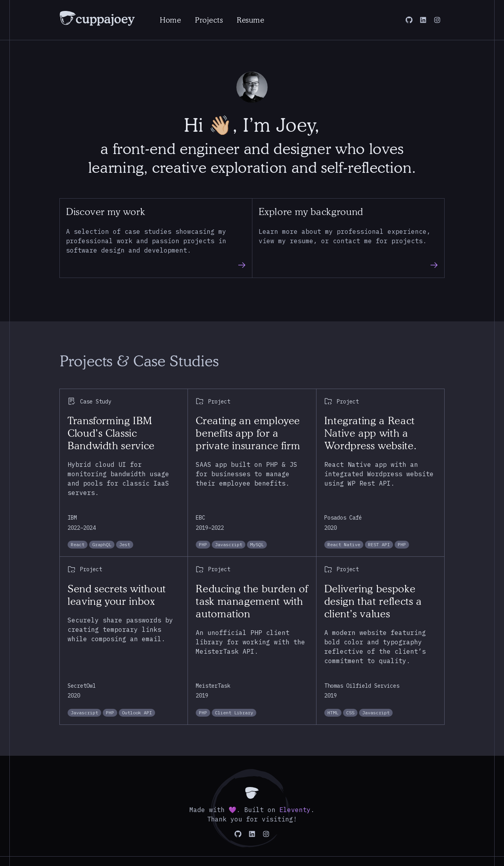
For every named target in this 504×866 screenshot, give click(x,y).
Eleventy (295, 810)
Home (170, 20)
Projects (209, 20)
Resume (250, 20)
